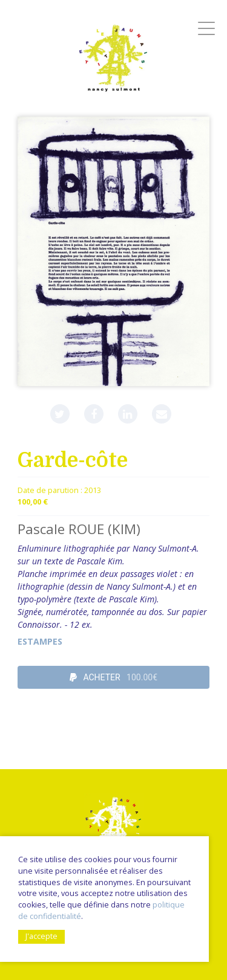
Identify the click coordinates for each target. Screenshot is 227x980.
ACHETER (113, 677)
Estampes (40, 641)
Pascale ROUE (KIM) (79, 529)
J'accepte (41, 936)
